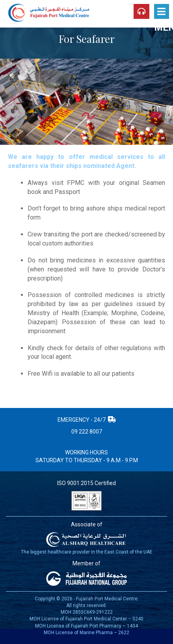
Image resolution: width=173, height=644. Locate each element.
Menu (162, 13)
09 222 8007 (87, 432)
